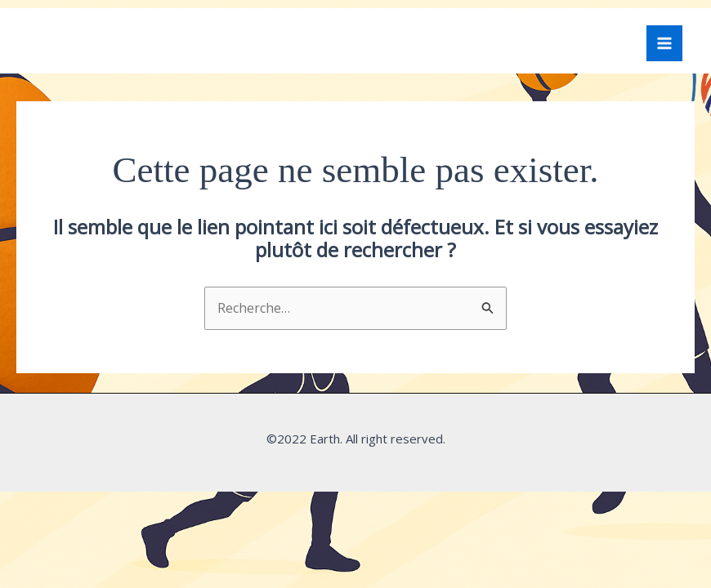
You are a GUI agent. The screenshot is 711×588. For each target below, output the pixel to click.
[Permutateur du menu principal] (664, 43)
